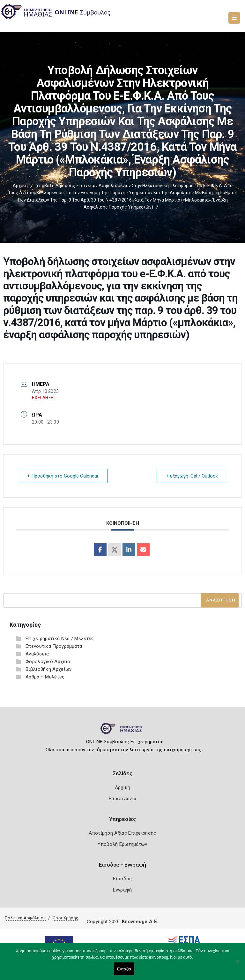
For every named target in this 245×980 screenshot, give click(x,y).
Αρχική (20, 186)
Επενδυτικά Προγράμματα (54, 646)
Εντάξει (124, 969)
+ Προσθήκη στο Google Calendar (63, 476)
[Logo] (123, 731)
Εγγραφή (122, 890)
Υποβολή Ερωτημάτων (122, 844)
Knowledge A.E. (140, 922)
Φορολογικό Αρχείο (48, 662)
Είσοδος (122, 879)
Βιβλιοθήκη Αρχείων (48, 669)
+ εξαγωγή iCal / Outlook (192, 476)
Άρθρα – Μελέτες (45, 677)
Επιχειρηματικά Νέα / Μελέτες (60, 639)
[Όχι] (237, 965)
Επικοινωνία (122, 799)
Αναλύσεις (37, 654)
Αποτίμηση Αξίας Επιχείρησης (122, 833)
